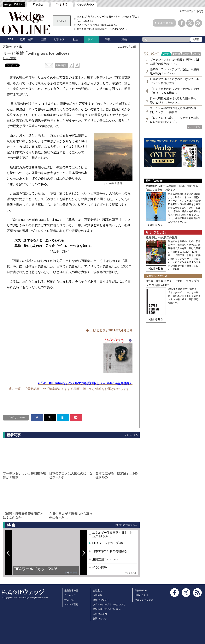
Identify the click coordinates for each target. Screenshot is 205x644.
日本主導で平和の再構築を (110, 551)
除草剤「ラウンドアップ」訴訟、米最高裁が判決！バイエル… (174, 71)
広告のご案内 (100, 614)
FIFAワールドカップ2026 (35, 569)
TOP (11, 39)
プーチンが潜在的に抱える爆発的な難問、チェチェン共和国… (173, 110)
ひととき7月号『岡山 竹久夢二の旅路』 (97, 25)
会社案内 (97, 591)
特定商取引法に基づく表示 (107, 609)
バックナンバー (16, 417)
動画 (124, 39)
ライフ (92, 40)
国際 (43, 39)
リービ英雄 (10, 58)
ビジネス (59, 39)
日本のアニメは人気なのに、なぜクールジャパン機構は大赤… (174, 81)
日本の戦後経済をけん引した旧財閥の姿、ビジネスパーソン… (173, 100)
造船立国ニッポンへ (105, 559)
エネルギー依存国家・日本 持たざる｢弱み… (113, 534)
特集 (108, 39)
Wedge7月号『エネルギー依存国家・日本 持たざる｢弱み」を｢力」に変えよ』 (109, 19)
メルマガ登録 (166, 23)
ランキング (70, 595)
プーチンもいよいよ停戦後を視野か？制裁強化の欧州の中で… (174, 62)
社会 (76, 39)
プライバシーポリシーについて (109, 604)
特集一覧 (69, 600)
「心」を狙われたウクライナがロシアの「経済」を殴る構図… (174, 91)
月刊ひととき (142, 595)
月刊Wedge (141, 591)
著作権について (101, 600)
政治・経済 (27, 39)
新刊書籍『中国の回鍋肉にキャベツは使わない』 (102, 29)
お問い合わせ (100, 618)
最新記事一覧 (71, 591)
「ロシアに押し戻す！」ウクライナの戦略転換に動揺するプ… (174, 120)
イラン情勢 (100, 567)
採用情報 (97, 595)
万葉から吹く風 (12, 47)
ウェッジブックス (144, 600)
